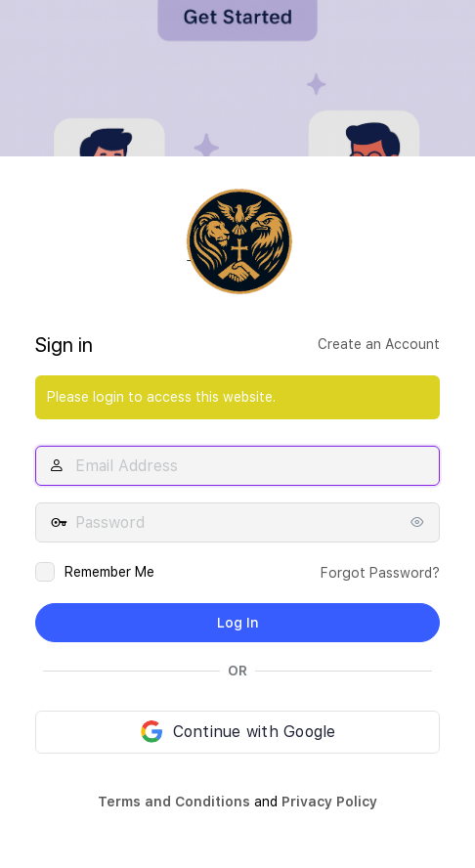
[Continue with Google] (237, 732)
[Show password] (420, 522)
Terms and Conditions (174, 802)
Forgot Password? (380, 573)
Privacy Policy (329, 802)
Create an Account (379, 344)
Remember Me (109, 572)
